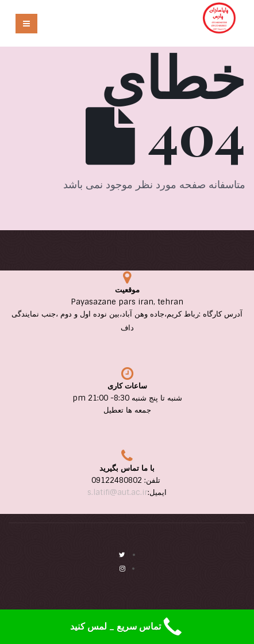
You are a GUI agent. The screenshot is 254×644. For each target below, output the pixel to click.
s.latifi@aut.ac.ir (118, 492)
